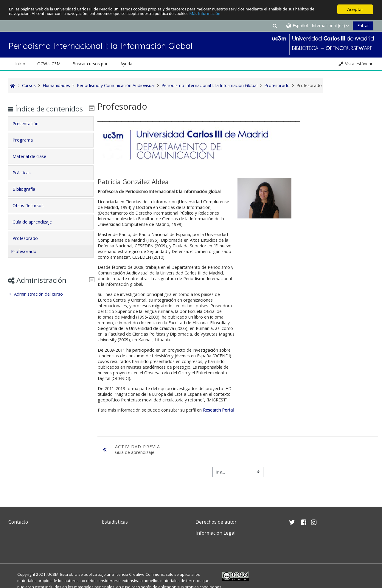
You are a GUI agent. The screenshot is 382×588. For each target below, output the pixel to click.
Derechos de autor (216, 522)
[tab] (51, 132)
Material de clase (34, 165)
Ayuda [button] (126, 64)
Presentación (30, 132)
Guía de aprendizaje (36, 231)
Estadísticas (115, 522)
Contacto (18, 522)
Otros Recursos (32, 214)
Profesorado (29, 247)
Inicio (20, 64)
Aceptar (355, 9)
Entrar (363, 25)
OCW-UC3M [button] (49, 64)
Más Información (252, 15)
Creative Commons (146, 574)
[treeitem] (51, 303)
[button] (275, 25)
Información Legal (215, 533)
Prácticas (26, 181)
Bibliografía (28, 198)
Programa (27, 149)
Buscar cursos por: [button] (90, 64)
